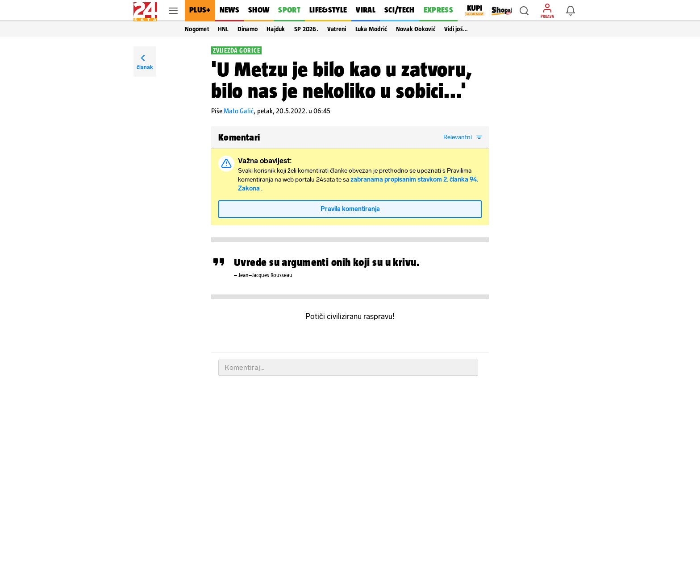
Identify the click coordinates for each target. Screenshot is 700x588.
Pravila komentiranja (350, 209)
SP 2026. (306, 29)
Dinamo (248, 29)
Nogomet (197, 29)
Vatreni (337, 29)
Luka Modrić (371, 29)
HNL (223, 29)
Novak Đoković (416, 29)
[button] (524, 11)
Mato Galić (239, 111)
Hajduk (276, 29)
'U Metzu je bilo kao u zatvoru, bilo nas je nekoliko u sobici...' (342, 80)
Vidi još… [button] (456, 29)
